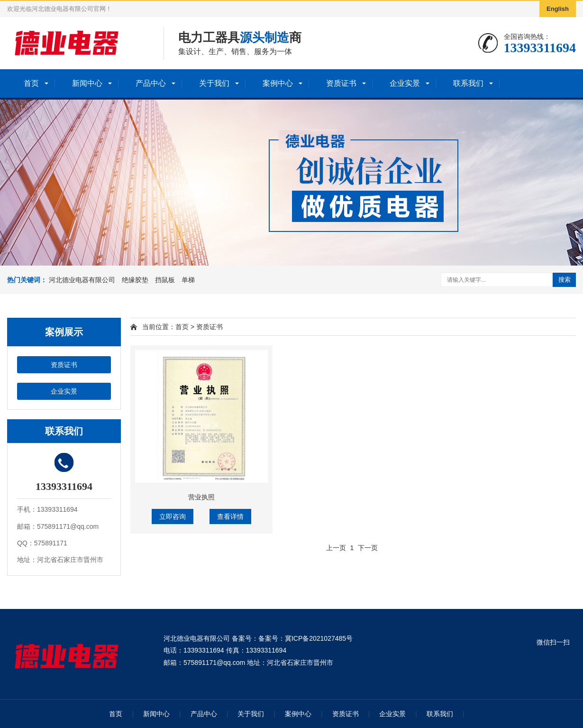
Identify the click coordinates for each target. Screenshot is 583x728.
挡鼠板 (165, 280)
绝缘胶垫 (135, 280)
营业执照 (201, 497)
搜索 (565, 280)
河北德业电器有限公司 (82, 280)
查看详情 (230, 516)
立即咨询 (173, 516)
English (558, 9)
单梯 (188, 280)
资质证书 (341, 83)
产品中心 (151, 83)
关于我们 (214, 83)
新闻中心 (87, 83)
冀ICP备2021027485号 (319, 638)
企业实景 (405, 83)
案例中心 (278, 83)
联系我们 (468, 83)
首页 (31, 83)
